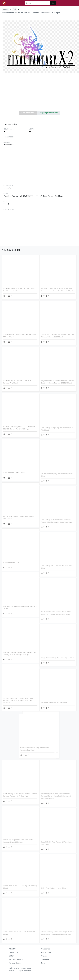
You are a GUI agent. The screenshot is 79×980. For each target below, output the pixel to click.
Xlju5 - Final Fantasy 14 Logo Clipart (54, 888)
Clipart (44, 956)
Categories (46, 949)
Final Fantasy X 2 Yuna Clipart (14, 473)
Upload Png (46, 952)
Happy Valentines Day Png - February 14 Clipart (58, 657)
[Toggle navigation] (76, 3)
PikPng (6, 9)
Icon (43, 963)
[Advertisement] (40, 93)
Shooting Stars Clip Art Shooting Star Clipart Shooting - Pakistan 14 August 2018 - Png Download (19, 701)
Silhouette (45, 959)
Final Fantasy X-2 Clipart (12, 562)
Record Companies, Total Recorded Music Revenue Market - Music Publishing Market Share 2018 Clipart (56, 796)
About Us (13, 949)
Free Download (28, 113)
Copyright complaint (49, 113)
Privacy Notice (15, 963)
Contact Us (14, 952)
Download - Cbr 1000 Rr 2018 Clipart (54, 702)
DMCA (12, 956)
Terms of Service (16, 959)
